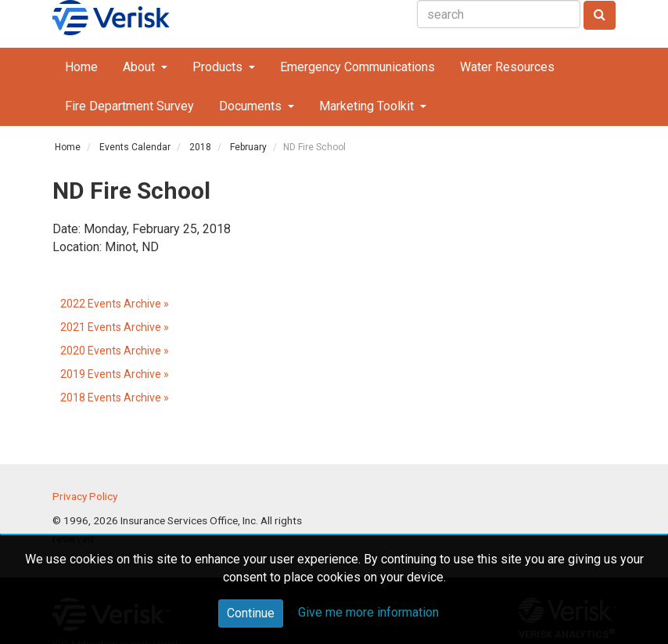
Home (81, 67)
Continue (251, 613)
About (140, 67)
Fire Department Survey (129, 106)
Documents (252, 106)
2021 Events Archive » (115, 327)
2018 (200, 147)
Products (219, 67)
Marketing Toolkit (368, 106)
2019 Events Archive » (115, 374)
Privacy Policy (85, 496)
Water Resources (507, 67)
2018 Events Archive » (115, 398)
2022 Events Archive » (115, 304)
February (248, 147)
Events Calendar (135, 147)
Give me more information (368, 612)
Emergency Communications (357, 67)
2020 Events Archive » (115, 351)
